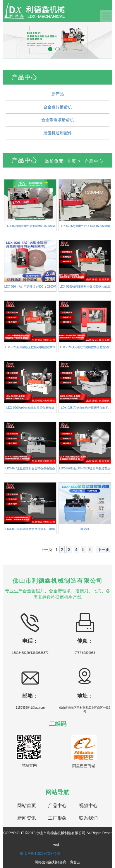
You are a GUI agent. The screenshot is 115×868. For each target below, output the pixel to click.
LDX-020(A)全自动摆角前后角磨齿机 (30, 408)
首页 (72, 161)
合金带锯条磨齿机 (58, 120)
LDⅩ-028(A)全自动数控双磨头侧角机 (85, 408)
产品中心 (94, 161)
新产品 (58, 94)
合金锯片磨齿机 (58, 107)
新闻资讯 (27, 818)
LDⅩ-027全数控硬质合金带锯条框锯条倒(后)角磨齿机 (30, 470)
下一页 (104, 550)
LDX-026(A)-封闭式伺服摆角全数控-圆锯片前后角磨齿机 (85, 349)
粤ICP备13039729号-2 (40, 853)
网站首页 (27, 806)
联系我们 (88, 818)
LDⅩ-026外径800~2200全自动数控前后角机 (85, 470)
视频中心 (88, 806)
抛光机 (85, 529)
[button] (11, 40)
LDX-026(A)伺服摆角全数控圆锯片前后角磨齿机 (85, 288)
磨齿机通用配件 (58, 133)
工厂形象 (57, 818)
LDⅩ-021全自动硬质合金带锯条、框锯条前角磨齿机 (30, 531)
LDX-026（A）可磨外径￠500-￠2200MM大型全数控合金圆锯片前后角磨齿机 (30, 288)
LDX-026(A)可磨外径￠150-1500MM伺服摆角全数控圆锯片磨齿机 (85, 228)
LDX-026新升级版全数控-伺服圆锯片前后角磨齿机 (30, 349)
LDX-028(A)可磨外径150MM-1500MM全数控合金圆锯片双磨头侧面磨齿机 (30, 228)
